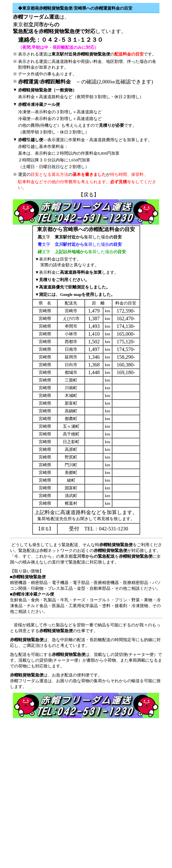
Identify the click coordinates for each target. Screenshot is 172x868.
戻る (89, 195)
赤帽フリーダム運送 (36, 17)
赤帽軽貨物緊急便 (59, 31)
